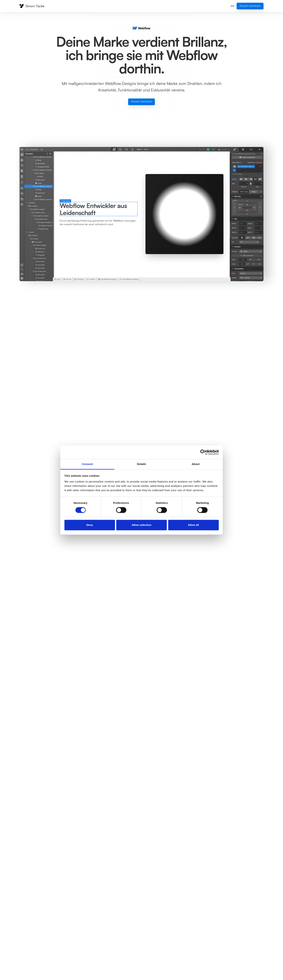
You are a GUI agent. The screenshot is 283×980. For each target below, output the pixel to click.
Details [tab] (141, 464)
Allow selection (141, 525)
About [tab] (196, 464)
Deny (90, 525)
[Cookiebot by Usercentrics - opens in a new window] (203, 452)
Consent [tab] (87, 464)
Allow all (193, 525)
